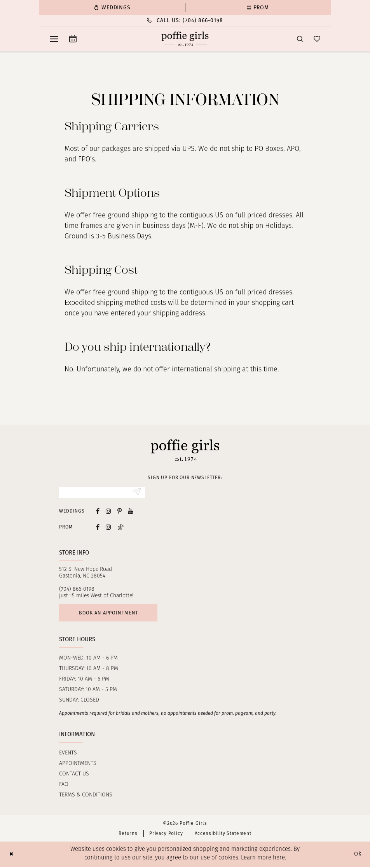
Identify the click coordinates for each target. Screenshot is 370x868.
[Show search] (300, 39)
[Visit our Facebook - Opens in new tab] (98, 512)
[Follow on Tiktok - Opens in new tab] (120, 527)
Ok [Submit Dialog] (358, 855)
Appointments (78, 765)
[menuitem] (112, 7)
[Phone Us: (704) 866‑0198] (185, 20)
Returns (128, 835)
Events (68, 754)
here (279, 860)
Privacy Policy (166, 835)
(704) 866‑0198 (77, 590)
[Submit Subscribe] (137, 493)
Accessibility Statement (223, 835)
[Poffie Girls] (185, 39)
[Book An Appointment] (73, 39)
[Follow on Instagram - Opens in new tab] (108, 527)
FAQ (64, 786)
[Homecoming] (258, 7)
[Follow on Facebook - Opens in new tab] (98, 527)
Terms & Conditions (86, 796)
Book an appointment (110, 613)
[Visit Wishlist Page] (317, 39)
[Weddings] (112, 7)
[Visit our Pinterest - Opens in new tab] (120, 512)
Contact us (74, 775)
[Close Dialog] (11, 855)
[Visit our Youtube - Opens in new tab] (131, 512)
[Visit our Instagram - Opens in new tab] (108, 512)
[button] (54, 39)
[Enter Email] (102, 493)
